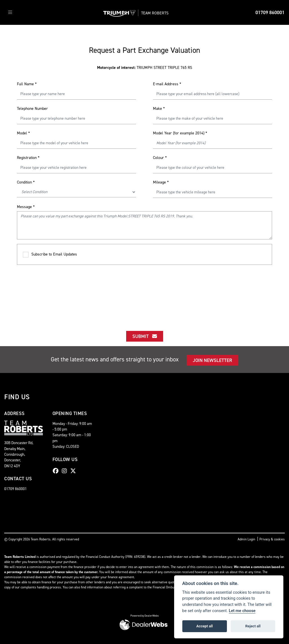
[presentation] (144, 293)
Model (23, 133)
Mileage (161, 182)
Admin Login (246, 539)
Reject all (253, 626)
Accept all (205, 626)
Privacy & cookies (272, 539)
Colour (160, 158)
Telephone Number (32, 109)
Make (159, 109)
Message (26, 207)
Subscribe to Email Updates (50, 255)
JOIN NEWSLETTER (212, 360)
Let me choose (242, 611)
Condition (26, 182)
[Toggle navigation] (10, 13)
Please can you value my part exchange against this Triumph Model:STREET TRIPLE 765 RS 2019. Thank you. (144, 225)
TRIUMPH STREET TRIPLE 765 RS (145, 68)
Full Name (27, 84)
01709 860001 (270, 12)
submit (145, 336)
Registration (28, 158)
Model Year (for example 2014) (180, 133)
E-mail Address (167, 84)
